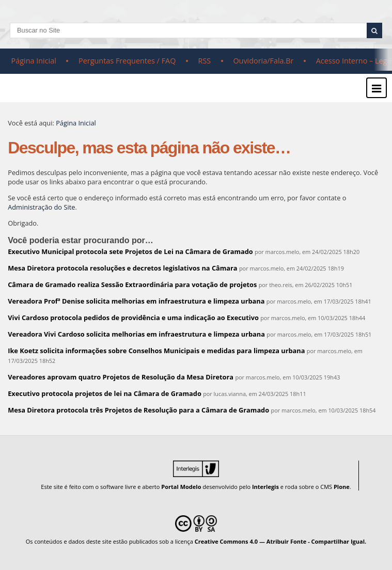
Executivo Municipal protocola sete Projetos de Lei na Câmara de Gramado (130, 251)
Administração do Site (41, 207)
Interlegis (265, 487)
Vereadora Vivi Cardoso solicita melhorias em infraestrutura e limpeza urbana (136, 334)
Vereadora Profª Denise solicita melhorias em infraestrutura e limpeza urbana (136, 301)
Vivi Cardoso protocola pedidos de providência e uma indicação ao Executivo (133, 318)
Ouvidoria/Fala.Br (263, 61)
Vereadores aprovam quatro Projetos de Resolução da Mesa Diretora (121, 377)
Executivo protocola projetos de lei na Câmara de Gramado (105, 393)
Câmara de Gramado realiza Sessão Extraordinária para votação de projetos (132, 284)
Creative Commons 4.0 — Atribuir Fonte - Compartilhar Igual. (281, 541)
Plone (342, 487)
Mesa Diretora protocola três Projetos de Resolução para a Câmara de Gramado (138, 410)
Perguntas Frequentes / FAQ (127, 61)
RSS (205, 61)
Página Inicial (34, 61)
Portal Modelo (181, 487)
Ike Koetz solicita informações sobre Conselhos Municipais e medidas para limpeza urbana (156, 351)
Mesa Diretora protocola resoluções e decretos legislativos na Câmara (122, 268)
